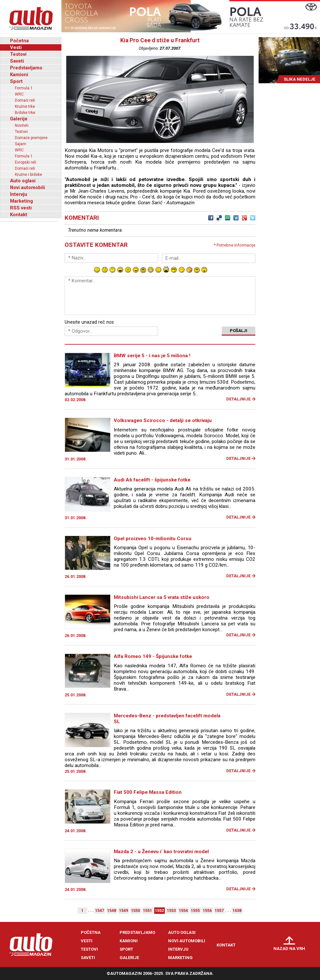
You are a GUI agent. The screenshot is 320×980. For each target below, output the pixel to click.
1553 (171, 910)
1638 (237, 910)
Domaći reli (25, 100)
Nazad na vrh (289, 949)
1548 (112, 910)
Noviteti (22, 126)
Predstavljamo (26, 68)
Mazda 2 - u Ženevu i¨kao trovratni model (161, 852)
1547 (100, 910)
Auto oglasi (23, 181)
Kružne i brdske (28, 175)
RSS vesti (21, 208)
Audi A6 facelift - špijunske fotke (152, 480)
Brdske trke (25, 113)
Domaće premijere (31, 138)
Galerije (19, 119)
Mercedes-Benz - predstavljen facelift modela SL (167, 719)
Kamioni (19, 75)
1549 (123, 910)
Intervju (19, 194)
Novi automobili (27, 187)
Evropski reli (26, 162)
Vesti (16, 47)
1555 (195, 910)
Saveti (17, 61)
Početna (19, 41)
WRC (19, 94)
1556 (207, 910)
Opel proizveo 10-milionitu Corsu (153, 539)
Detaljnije (238, 399)
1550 (135, 910)
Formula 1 (24, 88)
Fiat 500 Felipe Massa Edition (148, 792)
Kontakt (19, 215)
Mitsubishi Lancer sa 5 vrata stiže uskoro (162, 597)
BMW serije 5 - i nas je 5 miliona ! (152, 356)
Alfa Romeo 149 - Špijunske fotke (153, 656)
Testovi (18, 54)
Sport (16, 81)
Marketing (21, 201)
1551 (147, 910)
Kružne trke (25, 106)
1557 (219, 910)
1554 (183, 910)
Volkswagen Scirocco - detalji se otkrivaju (163, 420)
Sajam (21, 144)
